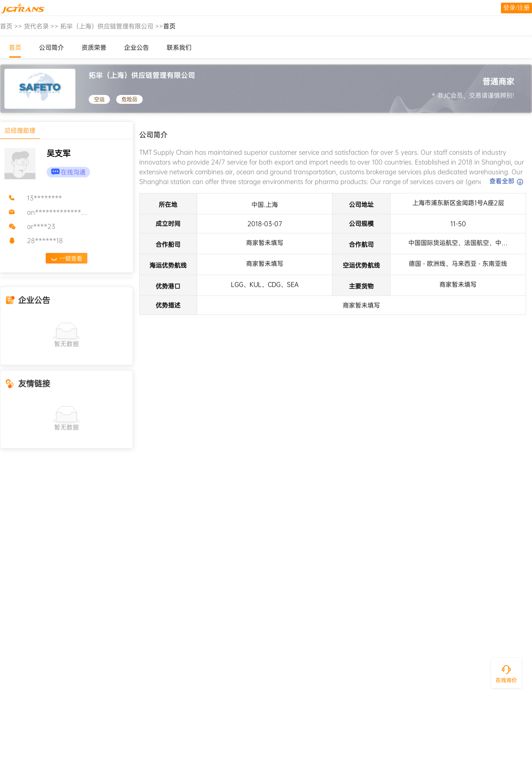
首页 (6, 26)
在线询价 (506, 680)
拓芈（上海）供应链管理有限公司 (107, 26)
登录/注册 (516, 8)
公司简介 (51, 47)
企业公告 (137, 47)
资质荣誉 (94, 47)
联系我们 (179, 47)
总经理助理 (20, 130)
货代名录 (36, 26)
